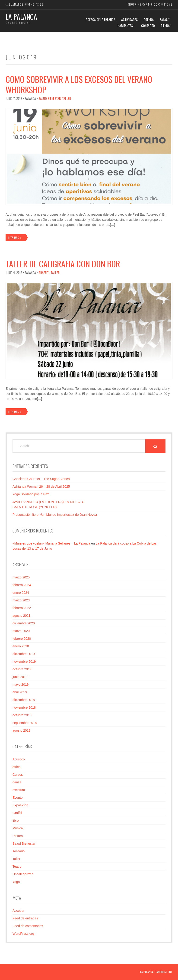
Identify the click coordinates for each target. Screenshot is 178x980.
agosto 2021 (21, 616)
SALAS (164, 19)
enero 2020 (21, 646)
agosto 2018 (21, 730)
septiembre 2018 (25, 723)
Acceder (18, 911)
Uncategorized (23, 874)
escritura (19, 790)
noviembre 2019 (24, 662)
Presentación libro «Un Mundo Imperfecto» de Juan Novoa (55, 515)
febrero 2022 (22, 608)
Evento (18, 798)
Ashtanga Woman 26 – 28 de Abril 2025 (41, 487)
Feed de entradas (25, 918)
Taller (67, 98)
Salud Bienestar (50, 98)
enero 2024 (21, 593)
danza (17, 782)
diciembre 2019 (24, 654)
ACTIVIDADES (129, 19)
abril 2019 (20, 692)
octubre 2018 (22, 715)
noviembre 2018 (24, 707)
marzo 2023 (21, 600)
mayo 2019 (21, 685)
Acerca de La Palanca (100, 19)
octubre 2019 (22, 669)
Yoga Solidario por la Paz (31, 494)
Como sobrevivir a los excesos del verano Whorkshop (79, 84)
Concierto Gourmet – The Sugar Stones (41, 479)
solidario (19, 851)
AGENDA (149, 19)
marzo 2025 (21, 577)
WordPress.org (23, 934)
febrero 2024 (22, 585)
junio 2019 (20, 677)
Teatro (17, 866)
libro (16, 821)
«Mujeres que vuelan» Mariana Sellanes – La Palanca (51, 543)
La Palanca (21, 17)
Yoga (16, 882)
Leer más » (15, 238)
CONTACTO (148, 25)
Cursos (18, 775)
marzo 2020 (21, 631)
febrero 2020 (22, 639)
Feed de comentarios (28, 926)
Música (18, 828)
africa (16, 767)
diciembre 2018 (24, 700)
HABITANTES (125, 25)
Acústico (19, 759)
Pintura (18, 836)
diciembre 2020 (24, 623)
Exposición (20, 805)
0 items (167, 4)
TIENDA (165, 25)
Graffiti (44, 272)
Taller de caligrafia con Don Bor (63, 264)
